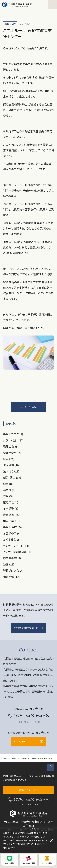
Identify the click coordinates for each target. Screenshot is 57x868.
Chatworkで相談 (28, 863)
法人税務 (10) (11, 465)
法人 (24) (9, 459)
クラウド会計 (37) (13, 440)
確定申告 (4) (11, 502)
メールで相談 (47, 863)
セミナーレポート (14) (16, 546)
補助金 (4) (9, 490)
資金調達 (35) (11, 515)
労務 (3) (8, 496)
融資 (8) (8, 484)
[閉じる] (52, 840)
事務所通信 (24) (13, 527)
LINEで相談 (9, 863)
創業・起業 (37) (12, 477)
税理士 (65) (10, 446)
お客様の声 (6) (12, 533)
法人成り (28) (11, 471)
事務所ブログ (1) (13, 434)
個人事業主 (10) (13, 521)
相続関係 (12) (11, 577)
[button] (52, 5)
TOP (49, 768)
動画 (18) (9, 564)
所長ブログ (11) (12, 570)
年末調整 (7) (11, 508)
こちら (12, 848)
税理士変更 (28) (13, 453)
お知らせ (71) (11, 539)
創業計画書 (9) (12, 558)
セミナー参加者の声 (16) (18, 552)
